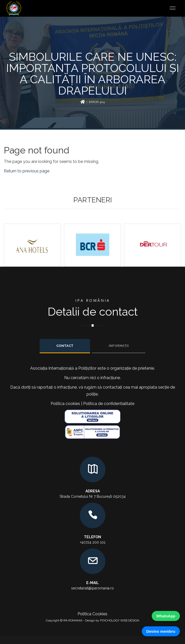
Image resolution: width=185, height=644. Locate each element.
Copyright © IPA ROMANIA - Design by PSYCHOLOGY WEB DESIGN (92, 620)
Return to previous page (27, 171)
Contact (65, 346)
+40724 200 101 (93, 542)
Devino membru (161, 631)
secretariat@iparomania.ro (92, 588)
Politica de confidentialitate (109, 404)
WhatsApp (166, 616)
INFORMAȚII (119, 346)
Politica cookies (65, 404)
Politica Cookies (92, 614)
